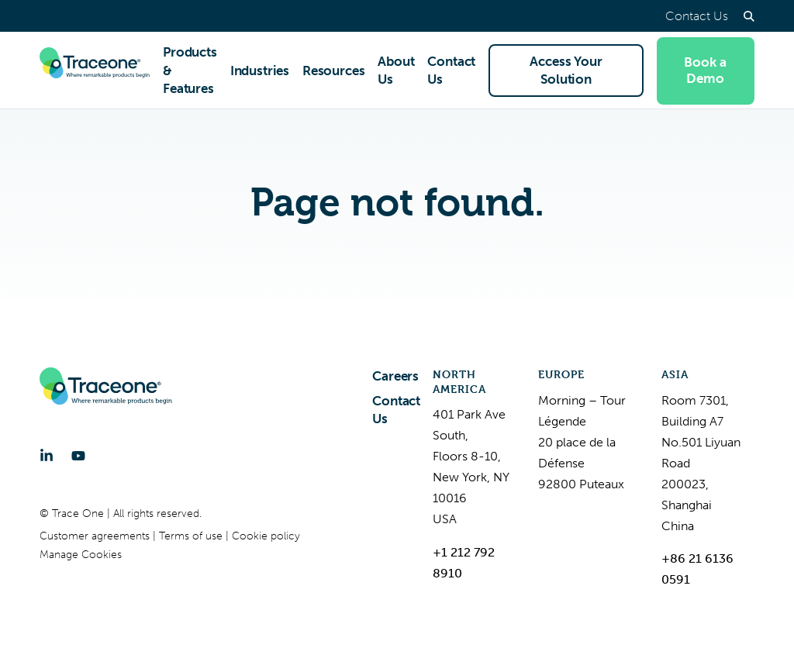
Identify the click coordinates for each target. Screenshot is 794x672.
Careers (395, 376)
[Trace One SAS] (95, 71)
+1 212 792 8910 (464, 563)
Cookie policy (266, 536)
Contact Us (697, 16)
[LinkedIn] (47, 456)
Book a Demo (705, 70)
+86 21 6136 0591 (697, 569)
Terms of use (192, 536)
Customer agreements (96, 536)
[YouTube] (78, 456)
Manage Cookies (81, 555)
